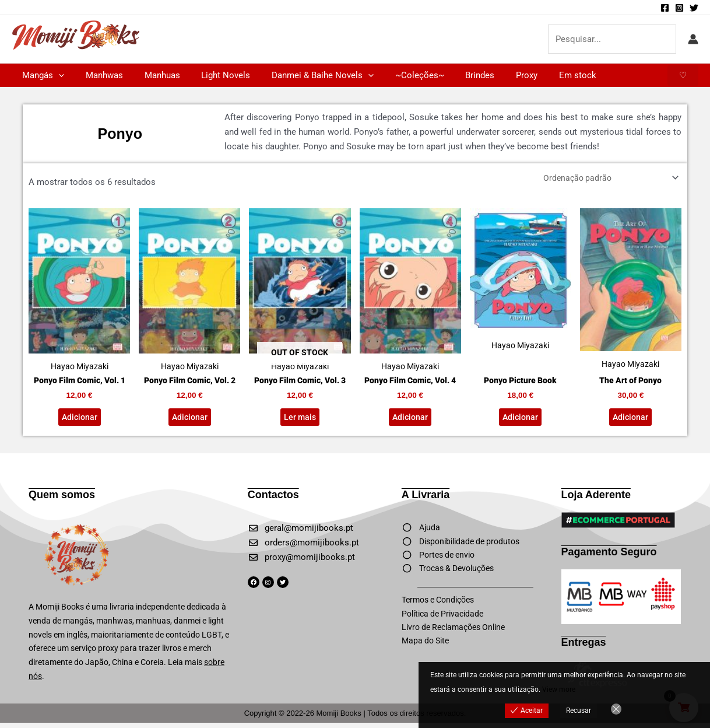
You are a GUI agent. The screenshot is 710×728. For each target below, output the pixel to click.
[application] (57, 75)
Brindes (455, 75)
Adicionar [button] (79, 421)
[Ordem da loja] (605, 179)
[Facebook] (665, 8)
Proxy (498, 75)
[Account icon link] (693, 39)
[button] (683, 76)
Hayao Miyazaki (79, 292)
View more (559, 689)
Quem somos (62, 500)
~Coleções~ (398, 75)
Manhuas (152, 75)
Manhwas (99, 75)
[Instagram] (679, 8)
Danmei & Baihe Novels (305, 75)
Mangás (41, 75)
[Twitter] (694, 8)
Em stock (544, 75)
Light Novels (212, 75)
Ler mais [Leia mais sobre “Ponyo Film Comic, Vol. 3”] (300, 421)
